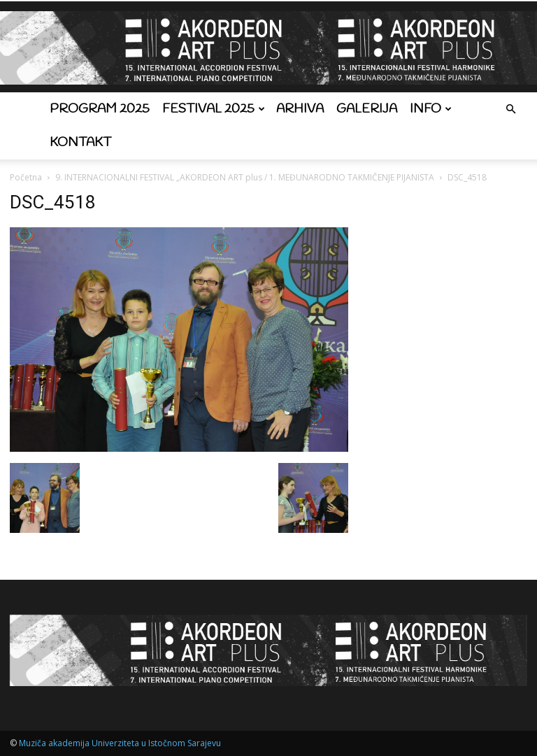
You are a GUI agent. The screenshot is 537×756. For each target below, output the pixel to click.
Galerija (367, 109)
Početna (26, 177)
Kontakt (80, 143)
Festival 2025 (214, 109)
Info (431, 109)
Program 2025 (100, 109)
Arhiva (300, 109)
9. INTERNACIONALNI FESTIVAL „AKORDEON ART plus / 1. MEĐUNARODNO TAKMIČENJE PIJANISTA (245, 177)
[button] (510, 109)
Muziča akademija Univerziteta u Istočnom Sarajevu (120, 743)
